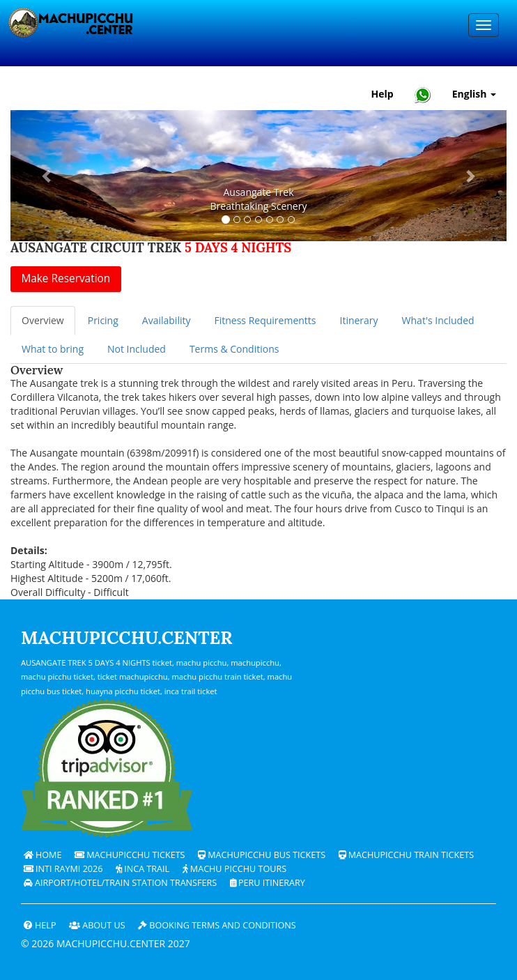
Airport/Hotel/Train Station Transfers (120, 883)
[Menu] (484, 25)
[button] (48, 176)
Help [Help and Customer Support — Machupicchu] (383, 94)
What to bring (53, 349)
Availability (167, 320)
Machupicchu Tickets (130, 855)
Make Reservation (65, 278)
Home (43, 855)
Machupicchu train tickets (407, 855)
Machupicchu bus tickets (262, 855)
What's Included (438, 320)
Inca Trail (142, 869)
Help (40, 925)
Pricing (103, 320)
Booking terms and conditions (217, 925)
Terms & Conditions (234, 349)
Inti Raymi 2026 (63, 869)
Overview (43, 320)
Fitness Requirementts (265, 320)
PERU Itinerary (268, 883)
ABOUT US (97, 925)
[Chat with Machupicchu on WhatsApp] (423, 94)
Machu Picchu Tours (235, 869)
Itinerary (358, 320)
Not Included (137, 349)
